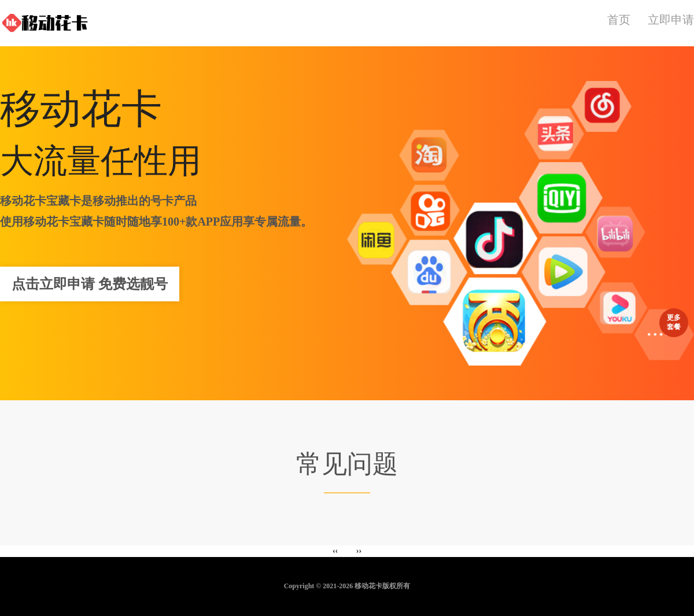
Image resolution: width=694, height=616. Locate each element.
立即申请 (671, 20)
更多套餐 (674, 320)
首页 (619, 20)
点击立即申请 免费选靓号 (90, 284)
